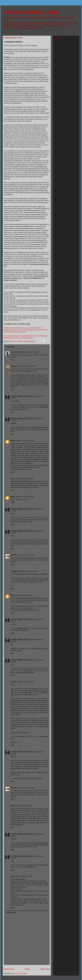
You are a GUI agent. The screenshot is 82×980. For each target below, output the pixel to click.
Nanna (13, 441)
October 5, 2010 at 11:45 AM (25, 441)
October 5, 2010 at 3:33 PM (22, 595)
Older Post (45, 969)
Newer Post (9, 969)
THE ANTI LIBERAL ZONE (32, 13)
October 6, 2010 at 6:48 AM (24, 806)
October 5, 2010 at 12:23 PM (24, 479)
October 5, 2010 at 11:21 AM (26, 366)
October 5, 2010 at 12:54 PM (25, 497)
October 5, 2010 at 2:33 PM (29, 571)
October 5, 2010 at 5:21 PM (26, 682)
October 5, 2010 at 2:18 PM (26, 555)
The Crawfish (15, 352)
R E (12, 595)
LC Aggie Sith (15, 571)
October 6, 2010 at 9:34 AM (23, 876)
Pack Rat (14, 555)
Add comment (11, 912)
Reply (13, 360)
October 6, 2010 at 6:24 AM (26, 788)
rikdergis (14, 366)
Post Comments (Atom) (20, 973)
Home (27, 969)
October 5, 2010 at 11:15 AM (29, 352)
